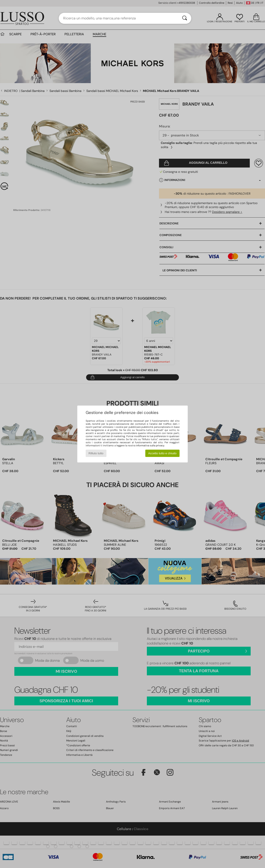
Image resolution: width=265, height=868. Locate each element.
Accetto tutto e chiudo (162, 453)
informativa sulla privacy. (150, 445)
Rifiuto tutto (96, 453)
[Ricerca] (185, 18)
